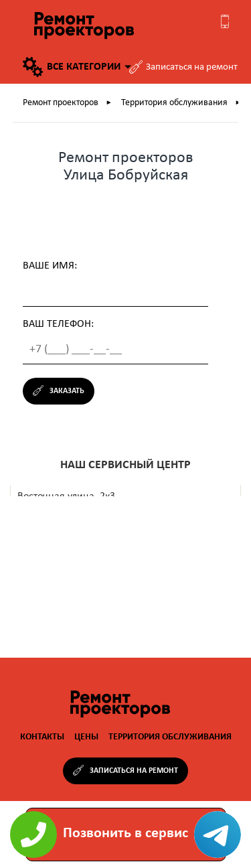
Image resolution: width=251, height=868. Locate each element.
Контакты (42, 737)
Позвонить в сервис (125, 834)
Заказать (67, 391)
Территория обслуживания (179, 103)
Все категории (77, 67)
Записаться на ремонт (192, 67)
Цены (86, 737)
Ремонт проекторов (65, 103)
